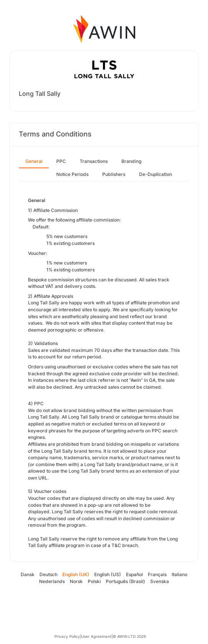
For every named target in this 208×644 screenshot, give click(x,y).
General (34, 161)
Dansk (28, 574)
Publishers (114, 174)
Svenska (160, 581)
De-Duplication (156, 174)
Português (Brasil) (125, 581)
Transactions (94, 161)
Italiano (179, 574)
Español (134, 574)
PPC (61, 161)
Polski (94, 581)
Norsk (76, 581)
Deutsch (48, 574)
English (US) (108, 574)
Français (157, 574)
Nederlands (52, 581)
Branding (131, 161)
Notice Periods (72, 174)
